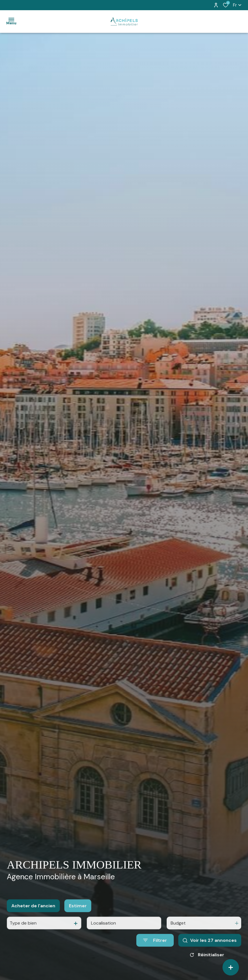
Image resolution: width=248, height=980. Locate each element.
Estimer (78, 912)
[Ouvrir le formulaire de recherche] (155, 947)
